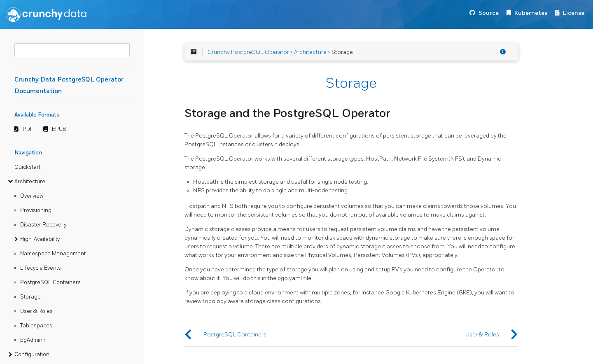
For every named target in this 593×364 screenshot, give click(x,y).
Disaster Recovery (43, 225)
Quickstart (27, 167)
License (574, 13)
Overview (32, 196)
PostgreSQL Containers (50, 282)
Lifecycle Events (41, 268)
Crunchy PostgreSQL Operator (248, 52)
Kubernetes (531, 13)
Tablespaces (36, 326)
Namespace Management (53, 254)
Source (489, 13)
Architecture (30, 182)
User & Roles (36, 311)
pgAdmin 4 (34, 340)
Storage (30, 297)
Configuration (32, 355)
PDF (28, 129)
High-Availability (40, 239)
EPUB (59, 129)
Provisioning (36, 210)
